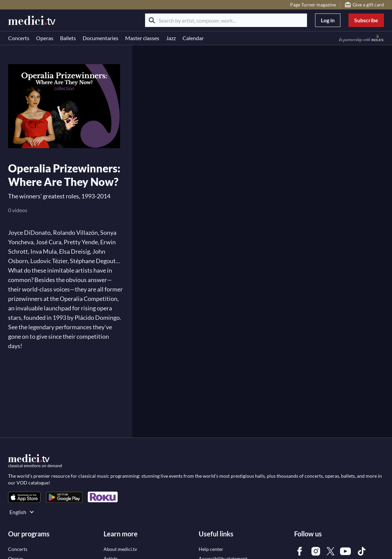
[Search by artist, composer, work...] (226, 20)
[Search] (152, 20)
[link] (24, 497)
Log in (328, 20)
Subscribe (366, 20)
